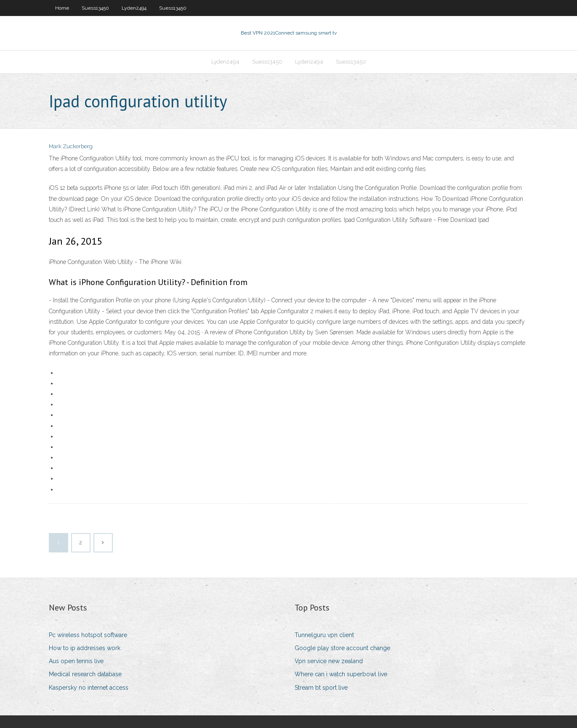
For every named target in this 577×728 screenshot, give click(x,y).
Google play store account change (342, 648)
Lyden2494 (134, 8)
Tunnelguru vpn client (324, 635)
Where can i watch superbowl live (341, 674)
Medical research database (85, 674)
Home (62, 8)
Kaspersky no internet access (89, 688)
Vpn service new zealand (329, 661)
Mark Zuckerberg (71, 146)
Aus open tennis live (76, 661)
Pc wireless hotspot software (88, 635)
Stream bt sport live (321, 688)
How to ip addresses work (85, 648)
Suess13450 (95, 8)
